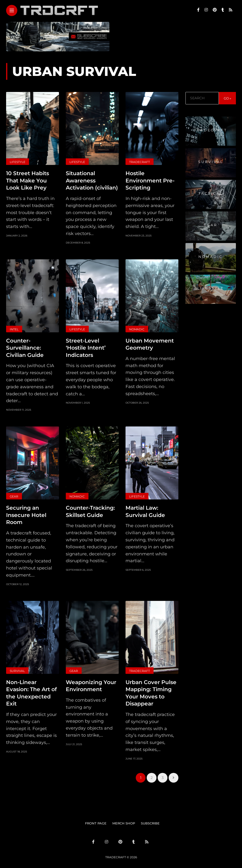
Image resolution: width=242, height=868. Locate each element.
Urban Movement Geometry (150, 343)
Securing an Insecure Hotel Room (26, 513)
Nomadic (137, 329)
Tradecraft (140, 162)
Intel (14, 329)
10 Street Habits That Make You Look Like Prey (28, 180)
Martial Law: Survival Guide (145, 510)
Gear (14, 495)
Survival (17, 669)
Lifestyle (18, 162)
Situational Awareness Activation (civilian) (92, 180)
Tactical (211, 193)
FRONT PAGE (96, 820)
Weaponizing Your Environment (91, 683)
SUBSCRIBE (150, 820)
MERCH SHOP (124, 820)
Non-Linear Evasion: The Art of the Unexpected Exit (31, 690)
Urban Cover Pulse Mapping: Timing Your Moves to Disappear (151, 690)
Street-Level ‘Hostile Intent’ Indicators (86, 347)
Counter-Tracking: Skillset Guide (90, 510)
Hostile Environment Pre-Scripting (150, 180)
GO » (227, 98)
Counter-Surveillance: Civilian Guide (25, 347)
